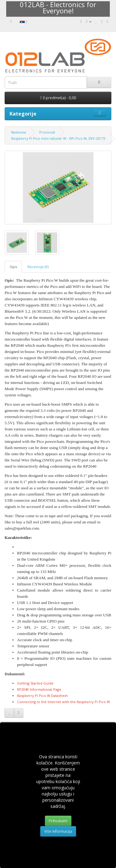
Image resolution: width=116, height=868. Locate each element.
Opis (13, 267)
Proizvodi (47, 132)
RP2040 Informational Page (39, 689)
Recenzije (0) (38, 267)
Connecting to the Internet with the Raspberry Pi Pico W (63, 702)
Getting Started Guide (35, 683)
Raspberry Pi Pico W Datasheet (42, 696)
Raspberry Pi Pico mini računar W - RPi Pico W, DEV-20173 (58, 138)
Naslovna (19, 132)
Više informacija (58, 831)
